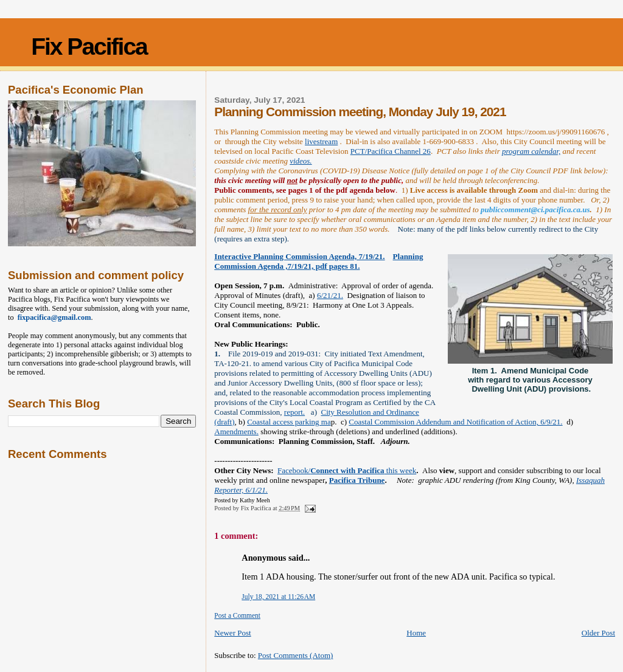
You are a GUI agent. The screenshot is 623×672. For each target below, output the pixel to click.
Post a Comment (237, 615)
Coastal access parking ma (289, 422)
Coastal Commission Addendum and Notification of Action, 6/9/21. (455, 422)
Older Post (598, 633)
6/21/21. (330, 295)
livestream (321, 141)
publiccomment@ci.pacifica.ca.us (535, 210)
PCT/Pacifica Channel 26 (391, 151)
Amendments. (236, 431)
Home (416, 633)
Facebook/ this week (347, 470)
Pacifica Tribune (357, 480)
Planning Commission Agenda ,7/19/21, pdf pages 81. (318, 261)
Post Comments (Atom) (296, 655)
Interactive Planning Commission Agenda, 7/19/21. (299, 256)
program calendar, (531, 151)
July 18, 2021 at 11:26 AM (278, 597)
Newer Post (232, 633)
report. (294, 412)
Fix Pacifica (89, 47)
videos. (301, 161)
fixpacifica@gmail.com (53, 317)
